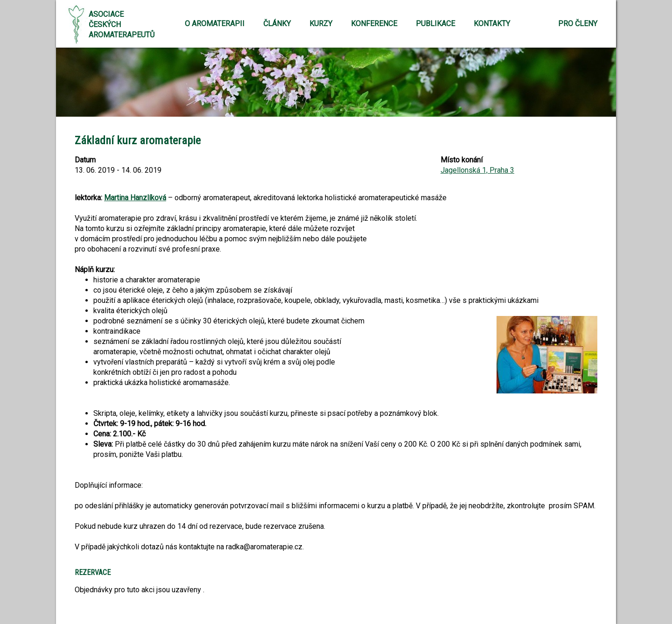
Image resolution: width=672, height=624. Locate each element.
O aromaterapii (215, 24)
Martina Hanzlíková (135, 198)
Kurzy (321, 24)
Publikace (435, 24)
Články (277, 24)
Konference (374, 24)
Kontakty (492, 24)
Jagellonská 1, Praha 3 (477, 170)
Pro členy (578, 24)
